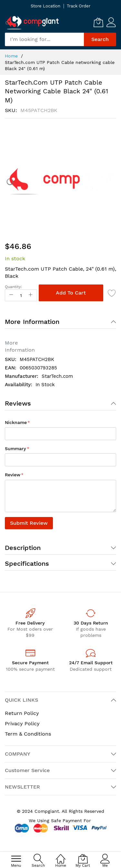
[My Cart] (98, 22)
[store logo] (32, 22)
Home (11, 56)
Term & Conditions (28, 734)
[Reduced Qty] (11, 295)
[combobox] (44, 39)
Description (23, 548)
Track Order (79, 6)
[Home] (61, 855)
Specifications (27, 563)
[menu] (16, 859)
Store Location (45, 6)
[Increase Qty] (31, 295)
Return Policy (22, 713)
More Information (32, 322)
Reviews (18, 403)
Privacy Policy (22, 723)
